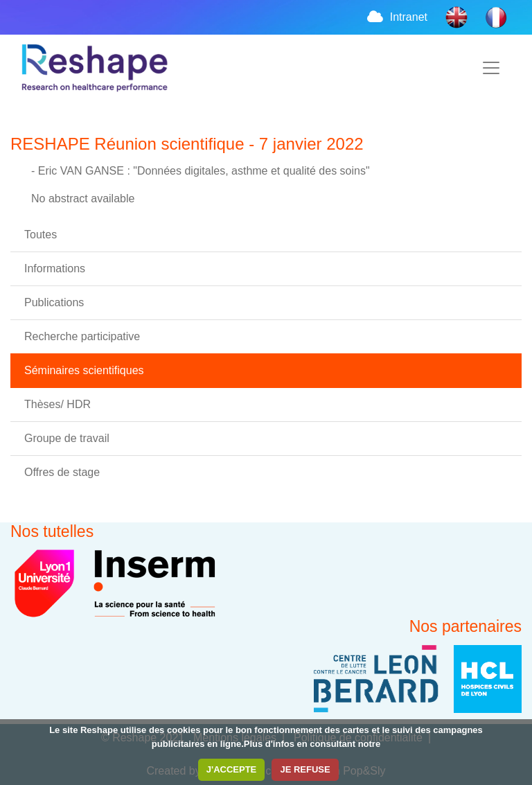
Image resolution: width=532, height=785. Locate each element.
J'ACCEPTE (231, 769)
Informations (55, 268)
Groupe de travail (67, 438)
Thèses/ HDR (57, 404)
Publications (54, 302)
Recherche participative (82, 336)
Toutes (41, 235)
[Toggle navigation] (491, 68)
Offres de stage (62, 472)
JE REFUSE (305, 769)
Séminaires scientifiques (84, 370)
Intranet (396, 17)
